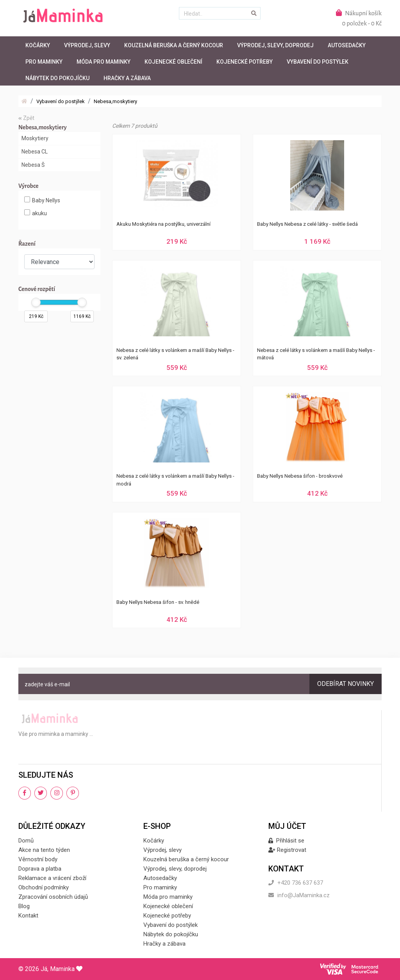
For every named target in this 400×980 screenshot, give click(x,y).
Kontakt (28, 916)
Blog (24, 906)
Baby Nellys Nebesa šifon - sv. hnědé (158, 602)
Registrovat (287, 850)
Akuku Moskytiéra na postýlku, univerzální (163, 224)
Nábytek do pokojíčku (57, 78)
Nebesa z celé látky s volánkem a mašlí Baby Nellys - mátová (316, 354)
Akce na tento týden (44, 850)
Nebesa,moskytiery (115, 101)
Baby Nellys (42, 200)
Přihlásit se (286, 841)
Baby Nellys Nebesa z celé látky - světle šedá (307, 224)
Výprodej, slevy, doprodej (275, 45)
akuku (36, 213)
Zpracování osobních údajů (53, 897)
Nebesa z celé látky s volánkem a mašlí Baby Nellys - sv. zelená (175, 354)
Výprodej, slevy (87, 45)
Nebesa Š (33, 165)
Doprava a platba (40, 869)
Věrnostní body (38, 859)
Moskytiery (35, 138)
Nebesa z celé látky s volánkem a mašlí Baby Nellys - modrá (175, 480)
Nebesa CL (35, 152)
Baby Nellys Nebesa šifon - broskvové (300, 476)
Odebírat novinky (346, 684)
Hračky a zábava (127, 78)
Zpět (26, 118)
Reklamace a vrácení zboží (52, 878)
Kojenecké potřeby (245, 62)
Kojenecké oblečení (173, 62)
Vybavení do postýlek (318, 62)
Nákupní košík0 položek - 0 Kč (359, 18)
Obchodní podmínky (44, 887)
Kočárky (38, 45)
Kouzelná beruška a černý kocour (174, 45)
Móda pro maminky (104, 62)
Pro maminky (44, 62)
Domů (26, 841)
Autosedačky (347, 45)
